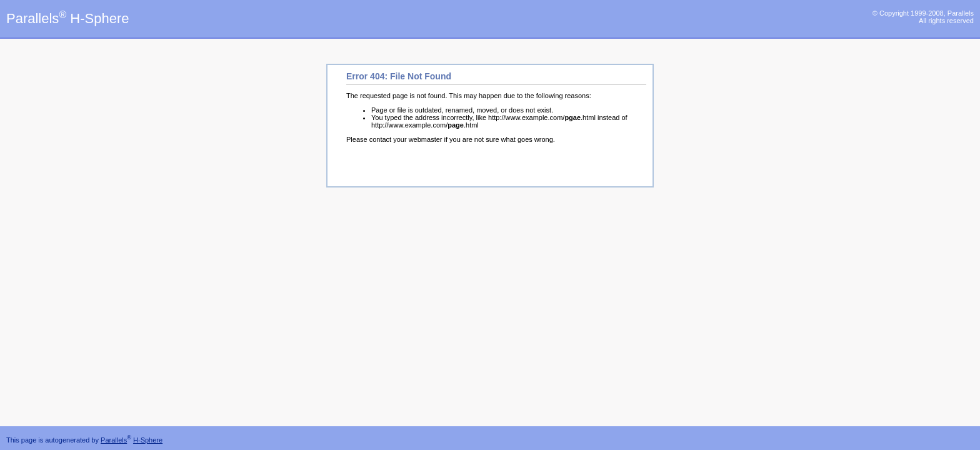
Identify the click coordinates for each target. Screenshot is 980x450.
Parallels (114, 440)
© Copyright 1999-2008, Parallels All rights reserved (923, 17)
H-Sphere (148, 440)
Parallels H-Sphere (67, 18)
